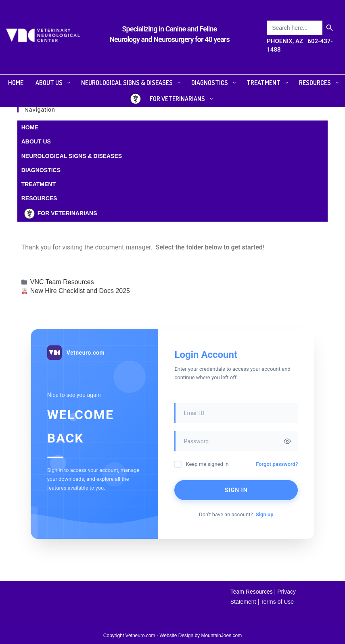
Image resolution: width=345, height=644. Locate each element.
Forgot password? (277, 464)
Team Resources (252, 592)
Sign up (265, 514)
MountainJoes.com (221, 636)
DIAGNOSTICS (41, 170)
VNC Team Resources (62, 282)
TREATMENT (39, 184)
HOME (30, 127)
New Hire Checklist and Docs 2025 (80, 291)
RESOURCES (39, 198)
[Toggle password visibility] (287, 441)
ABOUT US (36, 141)
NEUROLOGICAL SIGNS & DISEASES (72, 156)
